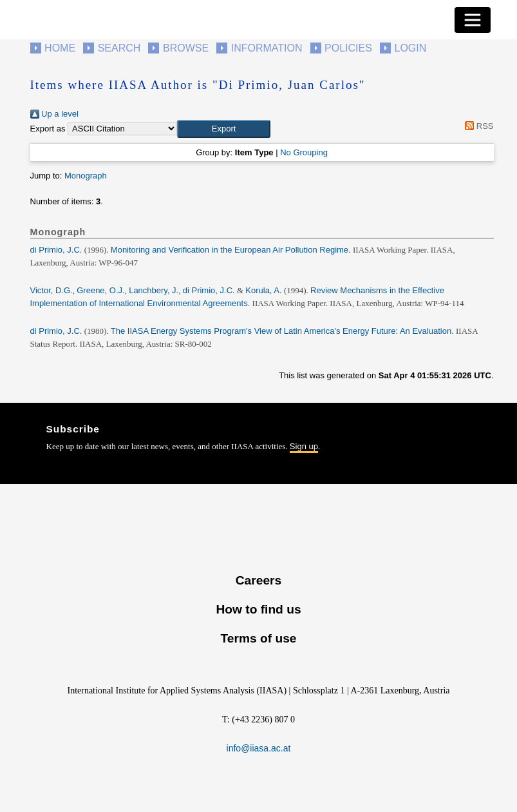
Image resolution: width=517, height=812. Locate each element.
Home (60, 48)
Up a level (54, 114)
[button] (224, 129)
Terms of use (258, 638)
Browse (186, 48)
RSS (477, 126)
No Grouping (304, 152)
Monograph (86, 176)
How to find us (258, 609)
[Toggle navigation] (473, 20)
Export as (48, 129)
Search (119, 48)
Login (411, 48)
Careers (258, 580)
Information (267, 48)
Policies (348, 48)
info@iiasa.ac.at (259, 748)
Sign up (304, 446)
